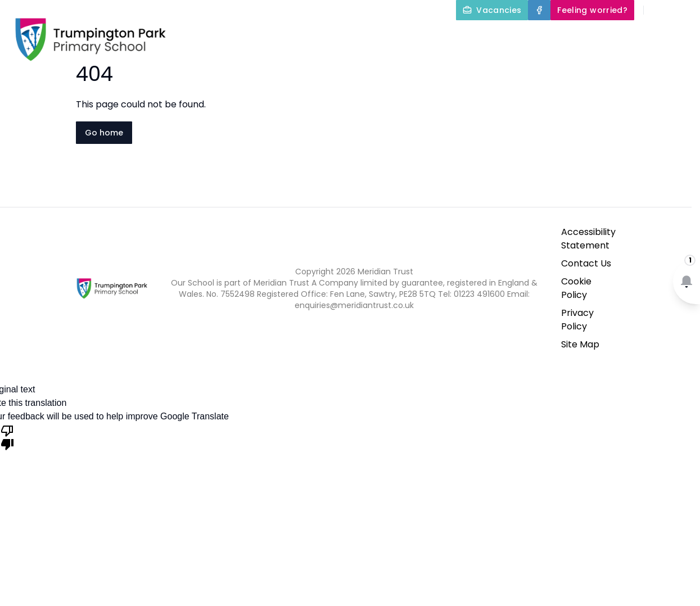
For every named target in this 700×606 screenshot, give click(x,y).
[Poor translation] (7, 437)
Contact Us (667, 63)
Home (259, 36)
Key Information (418, 36)
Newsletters (595, 63)
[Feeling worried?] (592, 10)
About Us (323, 36)
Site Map (580, 344)
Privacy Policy (577, 320)
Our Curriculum (525, 36)
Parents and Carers (640, 36)
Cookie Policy (576, 288)
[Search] (658, 10)
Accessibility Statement (588, 239)
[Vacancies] (492, 10)
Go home (104, 133)
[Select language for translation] (682, 10)
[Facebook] (539, 10)
